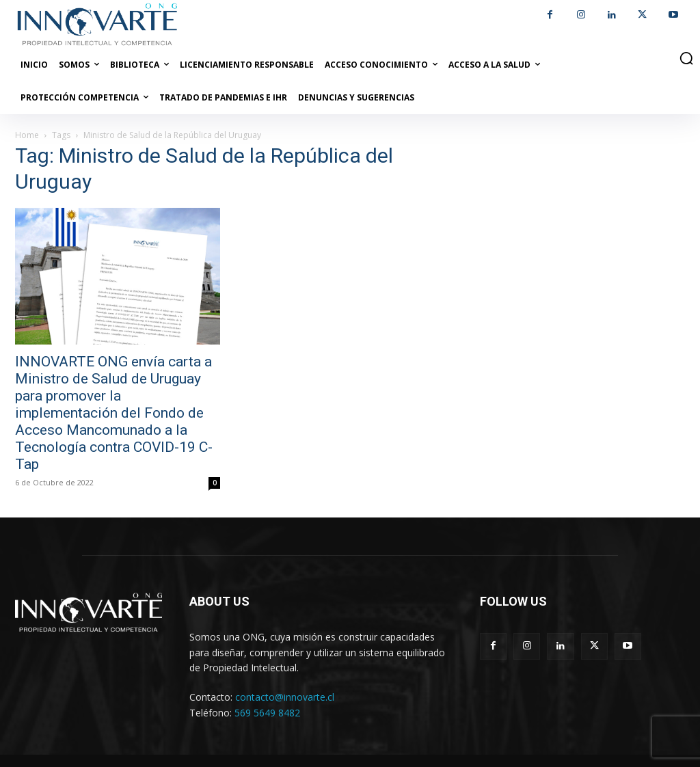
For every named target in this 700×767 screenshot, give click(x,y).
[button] (686, 58)
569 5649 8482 (267, 713)
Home (27, 135)
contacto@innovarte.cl (285, 697)
